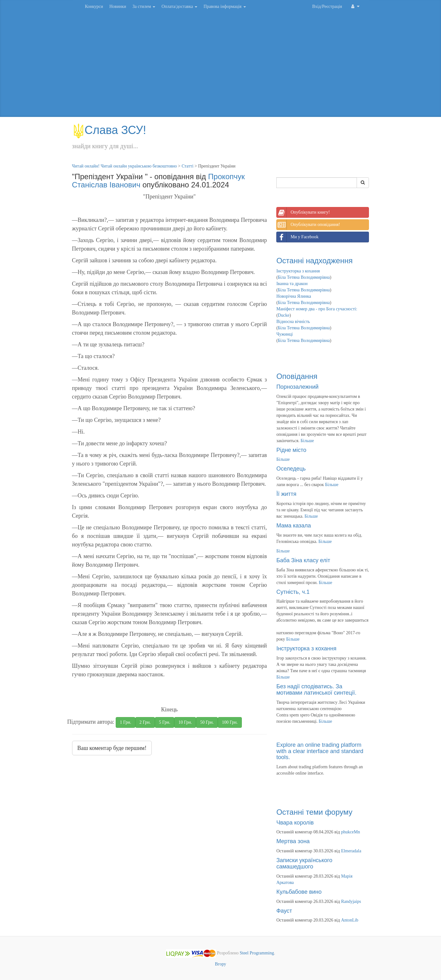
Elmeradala (351, 851)
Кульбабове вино (299, 892)
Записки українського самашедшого (304, 863)
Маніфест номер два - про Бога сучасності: (317, 309)
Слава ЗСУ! (109, 130)
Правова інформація (225, 6)
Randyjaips (351, 901)
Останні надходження (314, 261)
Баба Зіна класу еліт (303, 560)
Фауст (284, 911)
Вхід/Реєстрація (327, 6)
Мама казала (294, 526)
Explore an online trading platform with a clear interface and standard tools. (320, 751)
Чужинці (285, 334)
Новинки (118, 6)
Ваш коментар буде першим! (112, 748)
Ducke (284, 315)
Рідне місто (291, 450)
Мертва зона (293, 841)
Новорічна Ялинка (294, 296)
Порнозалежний (297, 387)
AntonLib (350, 920)
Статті (187, 166)
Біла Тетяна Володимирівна (304, 277)
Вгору (221, 964)
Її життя (286, 494)
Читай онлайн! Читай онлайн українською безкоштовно (125, 166)
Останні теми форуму (314, 812)
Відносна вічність (293, 322)
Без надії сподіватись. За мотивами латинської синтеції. (316, 690)
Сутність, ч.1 (293, 592)
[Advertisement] (221, 66)
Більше (307, 441)
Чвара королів (295, 823)
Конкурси (94, 6)
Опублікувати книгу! (303, 212)
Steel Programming (257, 953)
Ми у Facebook (297, 237)
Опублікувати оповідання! (308, 225)
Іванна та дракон (292, 284)
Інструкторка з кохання (298, 271)
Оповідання (297, 376)
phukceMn (351, 832)
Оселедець (291, 469)
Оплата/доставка (179, 6)
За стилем (144, 6)
